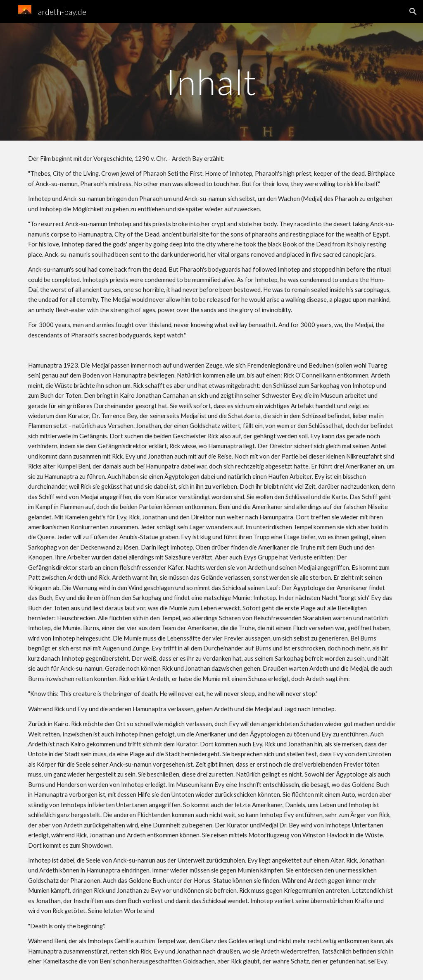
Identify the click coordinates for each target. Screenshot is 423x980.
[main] (211, 82)
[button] (413, 12)
